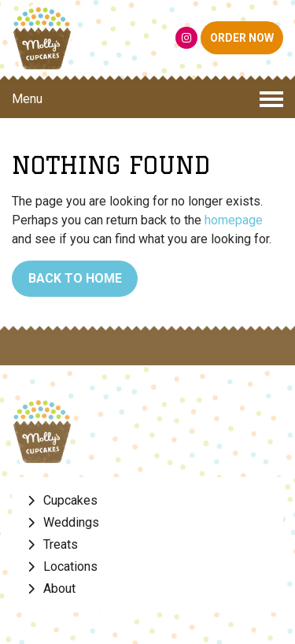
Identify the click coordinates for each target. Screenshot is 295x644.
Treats (61, 544)
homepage (234, 220)
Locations (70, 566)
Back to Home (75, 278)
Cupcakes (70, 500)
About (59, 588)
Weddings (71, 522)
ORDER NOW (242, 38)
